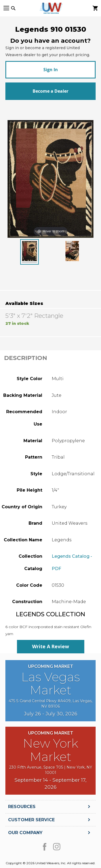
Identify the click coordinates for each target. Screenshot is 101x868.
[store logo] (51, 8)
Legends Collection (50, 614)
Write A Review (50, 647)
